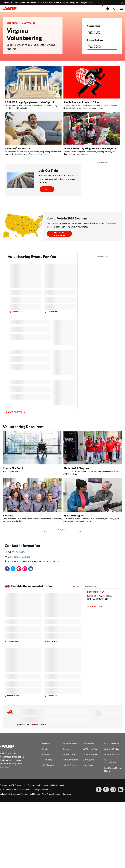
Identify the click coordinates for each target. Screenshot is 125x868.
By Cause (8, 515)
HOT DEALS (94, 592)
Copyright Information (42, 789)
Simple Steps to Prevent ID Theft (83, 102)
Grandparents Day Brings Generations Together (91, 148)
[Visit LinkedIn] (121, 790)
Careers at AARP (70, 754)
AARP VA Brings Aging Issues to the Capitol (29, 102)
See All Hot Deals (95, 606)
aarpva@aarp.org (22, 557)
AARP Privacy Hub (17, 785)
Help (108, 9)
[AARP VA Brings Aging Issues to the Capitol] (33, 88)
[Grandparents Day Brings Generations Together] (92, 134)
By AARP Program (74, 515)
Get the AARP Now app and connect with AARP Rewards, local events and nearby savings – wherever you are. (47, 3)
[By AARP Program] (93, 500)
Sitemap (3, 785)
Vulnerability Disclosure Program (14, 794)
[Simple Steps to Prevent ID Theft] (92, 88)
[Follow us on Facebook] (99, 790)
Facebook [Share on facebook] (7, 569)
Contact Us (67, 749)
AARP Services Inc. (70, 760)
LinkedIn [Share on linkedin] (31, 569)
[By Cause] (32, 500)
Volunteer (46, 754)
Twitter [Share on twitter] (13, 569)
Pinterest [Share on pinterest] (19, 569)
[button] (114, 9)
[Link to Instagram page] (113, 790)
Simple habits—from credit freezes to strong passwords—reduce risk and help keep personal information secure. (90, 107)
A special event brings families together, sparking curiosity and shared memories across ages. (89, 153)
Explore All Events (15, 412)
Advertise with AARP (71, 744)
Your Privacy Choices (51, 794)
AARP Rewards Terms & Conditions (15, 789)
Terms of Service (35, 785)
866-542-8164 (18, 552)
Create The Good (13, 468)
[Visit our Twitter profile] (106, 790)
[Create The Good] (32, 452)
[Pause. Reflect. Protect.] (33, 134)
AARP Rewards (48, 765)
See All (75, 587)
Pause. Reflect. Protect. (18, 148)
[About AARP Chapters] (93, 453)
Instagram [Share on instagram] (25, 569)
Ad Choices (35, 794)
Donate (45, 749)
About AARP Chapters (76, 468)
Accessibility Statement (54, 785)
